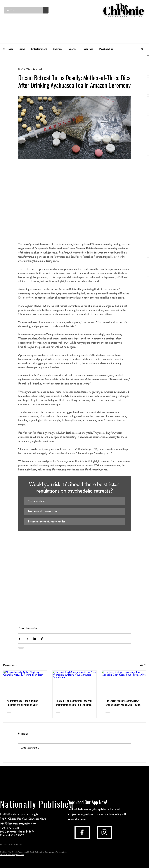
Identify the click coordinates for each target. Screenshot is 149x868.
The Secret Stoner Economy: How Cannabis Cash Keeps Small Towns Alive (123, 703)
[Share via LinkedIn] (35, 639)
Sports (72, 49)
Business (58, 49)
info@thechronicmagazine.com (18, 824)
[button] (142, 49)
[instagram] (104, 832)
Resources (87, 49)
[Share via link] (42, 639)
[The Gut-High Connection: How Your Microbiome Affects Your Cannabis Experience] (75, 683)
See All (143, 665)
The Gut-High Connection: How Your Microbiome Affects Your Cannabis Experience (74, 703)
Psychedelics (106, 49)
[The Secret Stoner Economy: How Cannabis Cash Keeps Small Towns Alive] (124, 683)
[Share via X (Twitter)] (27, 639)
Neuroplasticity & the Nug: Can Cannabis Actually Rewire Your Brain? (22, 703)
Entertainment (39, 49)
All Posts (8, 49)
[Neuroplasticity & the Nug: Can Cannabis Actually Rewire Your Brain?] (25, 683)
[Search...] (21, 10)
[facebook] (82, 832)
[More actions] (129, 69)
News (22, 49)
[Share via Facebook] (20, 639)
